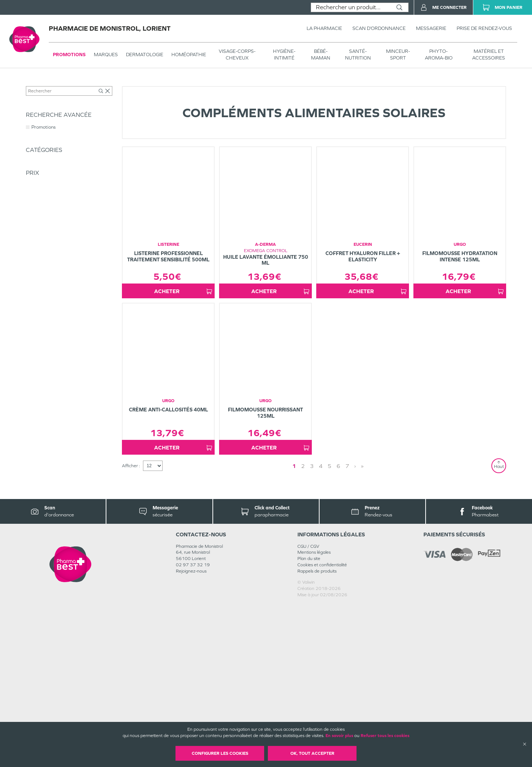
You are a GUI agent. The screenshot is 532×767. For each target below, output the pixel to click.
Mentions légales (314, 715)
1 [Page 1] (327, 628)
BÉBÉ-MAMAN (321, 55)
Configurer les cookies (220, 753)
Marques (106, 55)
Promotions (69, 55)
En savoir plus (339, 736)
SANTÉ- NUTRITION (358, 55)
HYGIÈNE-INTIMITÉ (284, 55)
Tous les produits (42, 84)
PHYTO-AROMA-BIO (439, 55)
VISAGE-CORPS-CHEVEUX (237, 55)
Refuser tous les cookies (385, 736)
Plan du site (309, 721)
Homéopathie (189, 55)
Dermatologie (145, 55)
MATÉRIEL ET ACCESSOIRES (489, 55)
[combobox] (351, 7)
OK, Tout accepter (312, 753)
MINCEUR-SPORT (398, 55)
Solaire (132, 84)
